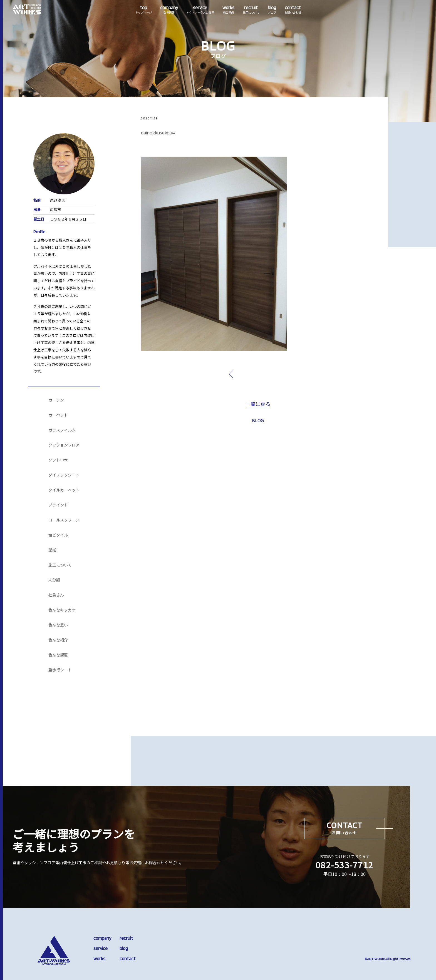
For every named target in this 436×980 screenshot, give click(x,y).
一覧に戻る (258, 404)
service (101, 948)
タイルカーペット (64, 490)
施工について (60, 565)
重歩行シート (60, 670)
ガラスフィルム (62, 430)
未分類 (54, 580)
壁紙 (52, 550)
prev (244, 374)
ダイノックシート (64, 475)
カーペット (58, 415)
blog (124, 948)
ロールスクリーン (64, 520)
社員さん (56, 595)
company (102, 938)
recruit (126, 938)
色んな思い (58, 625)
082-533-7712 (345, 865)
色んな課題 (58, 655)
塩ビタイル (58, 535)
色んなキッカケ (62, 610)
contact (128, 959)
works (99, 959)
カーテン (56, 400)
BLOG (258, 420)
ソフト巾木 (58, 460)
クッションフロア (64, 445)
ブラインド (58, 505)
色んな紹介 (58, 640)
